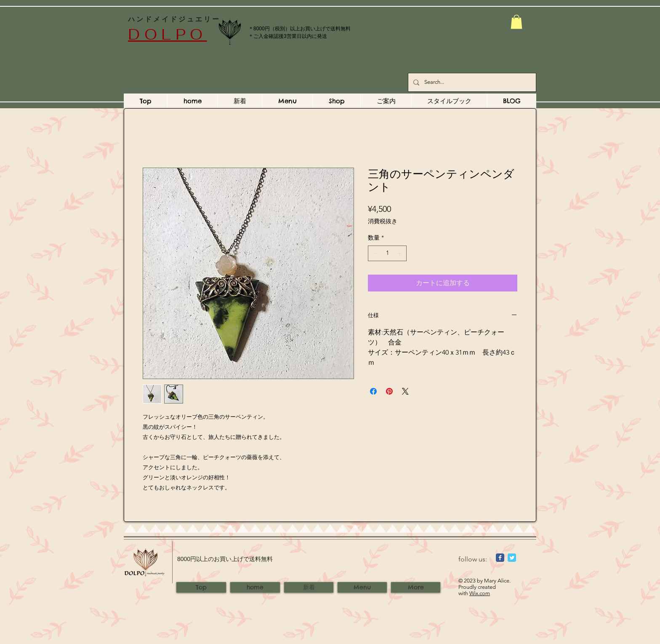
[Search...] (471, 82)
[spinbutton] (387, 253)
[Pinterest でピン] (389, 391)
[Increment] (400, 253)
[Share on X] (405, 391)
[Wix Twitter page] (512, 558)
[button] (516, 22)
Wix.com (480, 593)
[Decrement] (374, 253)
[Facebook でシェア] (373, 391)
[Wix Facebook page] (500, 558)
